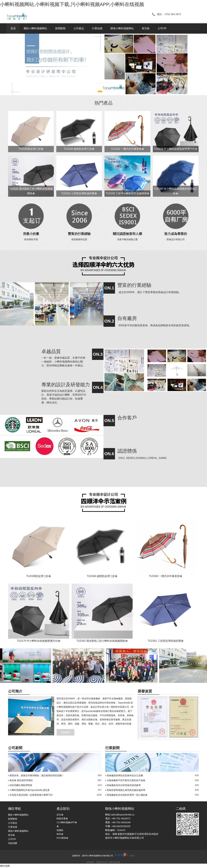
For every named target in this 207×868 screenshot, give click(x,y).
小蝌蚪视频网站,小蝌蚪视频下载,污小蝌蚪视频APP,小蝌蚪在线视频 (72, 4)
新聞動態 (60, 28)
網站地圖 (5, 866)
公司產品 (79, 28)
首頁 (13, 28)
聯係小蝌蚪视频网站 (122, 28)
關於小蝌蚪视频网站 (35, 28)
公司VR (162, 28)
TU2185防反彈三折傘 (31, 149)
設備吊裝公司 (102, 862)
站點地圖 (13, 843)
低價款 (60, 830)
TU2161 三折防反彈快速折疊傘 (79, 193)
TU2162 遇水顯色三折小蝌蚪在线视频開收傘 (102, 641)
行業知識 (97, 28)
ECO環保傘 (62, 838)
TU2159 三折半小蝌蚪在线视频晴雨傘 (127, 193)
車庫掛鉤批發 (114, 862)
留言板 (146, 28)
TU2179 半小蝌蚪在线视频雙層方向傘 (176, 149)
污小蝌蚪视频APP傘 (67, 822)
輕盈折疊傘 (62, 819)
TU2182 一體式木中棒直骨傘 (127, 149)
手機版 (132, 856)
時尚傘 (60, 834)
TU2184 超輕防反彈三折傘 (79, 149)
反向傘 (60, 815)
